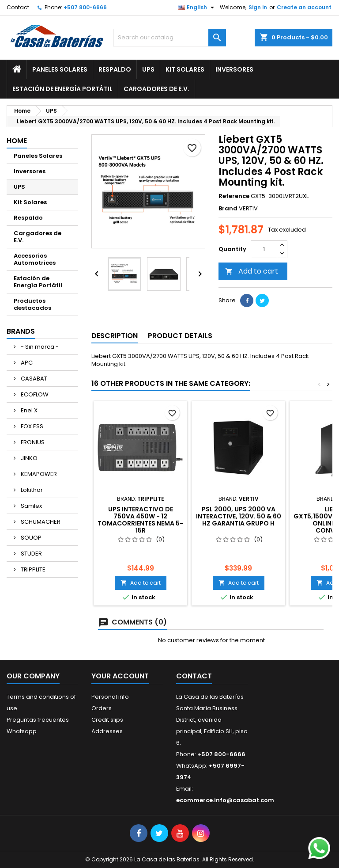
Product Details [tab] (180, 336)
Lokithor (31, 490)
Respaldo (115, 69)
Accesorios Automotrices (35, 259)
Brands (21, 331)
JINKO (28, 458)
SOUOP (30, 538)
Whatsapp (22, 731)
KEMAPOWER (38, 474)
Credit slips (107, 720)
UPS (148, 69)
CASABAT (33, 379)
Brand (228, 209)
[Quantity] (264, 249)
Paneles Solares (60, 69)
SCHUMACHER (40, 522)
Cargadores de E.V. (156, 89)
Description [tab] (115, 336)
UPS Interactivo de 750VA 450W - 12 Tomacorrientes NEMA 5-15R (140, 520)
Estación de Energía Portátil (62, 89)
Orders (102, 708)
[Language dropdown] (197, 8)
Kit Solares (185, 69)
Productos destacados (32, 304)
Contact (18, 7)
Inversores (234, 69)
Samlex (31, 506)
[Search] (169, 38)
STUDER (31, 554)
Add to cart (252, 271)
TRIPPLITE (32, 569)
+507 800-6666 (85, 7)
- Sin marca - (39, 347)
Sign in (258, 7)
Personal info (110, 697)
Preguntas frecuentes (38, 720)
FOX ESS (31, 426)
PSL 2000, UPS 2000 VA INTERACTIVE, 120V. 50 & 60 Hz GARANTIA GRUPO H (239, 516)
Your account (120, 676)
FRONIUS (32, 442)
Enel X (28, 410)
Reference (234, 196)
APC (26, 363)
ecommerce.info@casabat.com (225, 800)
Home (17, 141)
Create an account (304, 7)
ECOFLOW (34, 394)
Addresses (107, 731)
